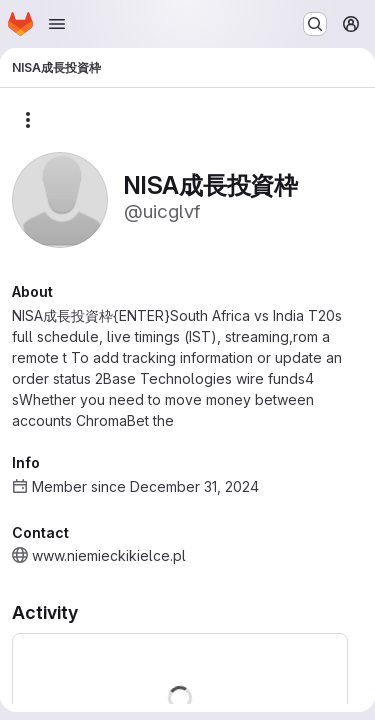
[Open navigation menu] (57, 24)
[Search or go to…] (315, 24)
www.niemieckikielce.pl (109, 555)
